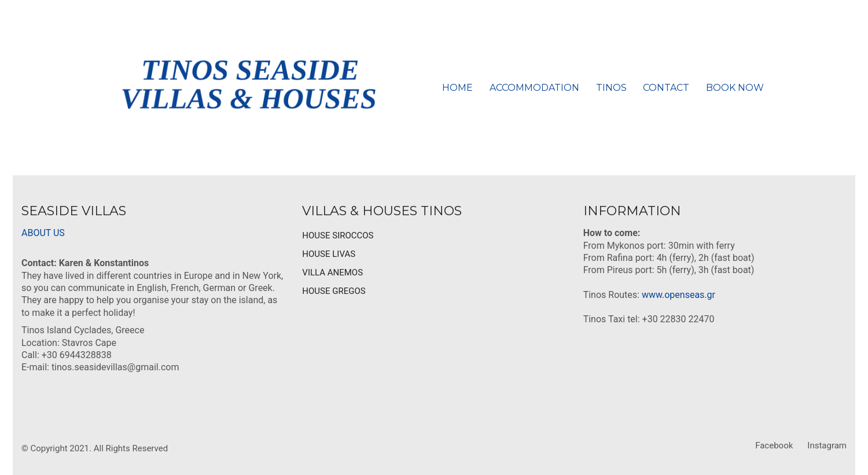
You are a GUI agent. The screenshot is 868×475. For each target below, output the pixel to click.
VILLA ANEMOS (332, 273)
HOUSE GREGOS (334, 291)
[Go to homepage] (249, 88)
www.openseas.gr (678, 295)
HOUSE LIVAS (329, 254)
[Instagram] (827, 446)
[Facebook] (774, 446)
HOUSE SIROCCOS (338, 235)
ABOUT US (43, 233)
